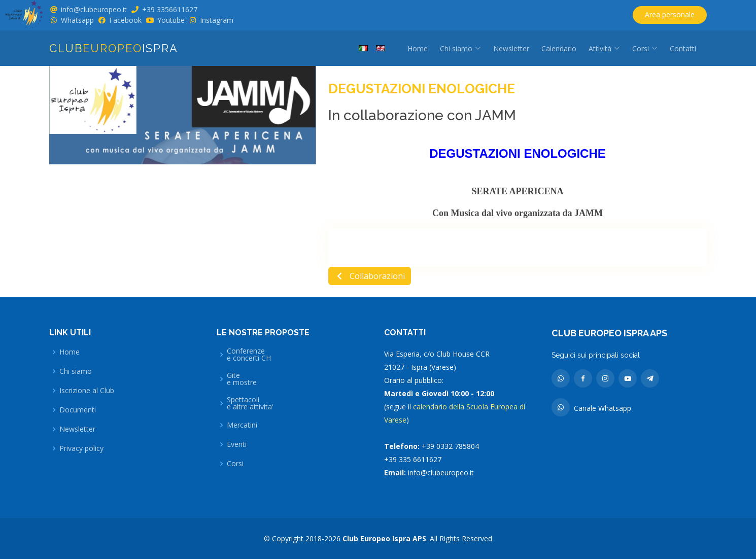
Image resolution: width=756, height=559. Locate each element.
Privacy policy (81, 448)
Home (418, 48)
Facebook (125, 20)
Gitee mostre (242, 379)
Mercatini (242, 425)
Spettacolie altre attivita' (250, 403)
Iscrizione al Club (87, 391)
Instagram (217, 20)
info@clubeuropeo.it (94, 9)
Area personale (670, 14)
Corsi (235, 464)
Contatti (683, 48)
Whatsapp (77, 20)
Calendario (559, 48)
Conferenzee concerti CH (249, 355)
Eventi (237, 444)
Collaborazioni (370, 276)
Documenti (78, 410)
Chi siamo (76, 371)
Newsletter (511, 48)
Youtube (171, 20)
